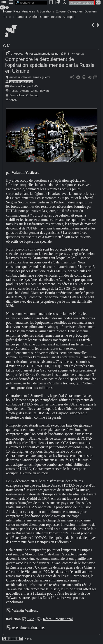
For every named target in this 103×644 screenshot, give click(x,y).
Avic (31, 619)
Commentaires (50, 17)
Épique (61, 11)
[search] (31, 3)
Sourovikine (17, 95)
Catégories (75, 11)
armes (37, 77)
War (6, 45)
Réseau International (58, 619)
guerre (46, 77)
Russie (14, 91)
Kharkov (15, 86)
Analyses (29, 11)
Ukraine (24, 91)
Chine (34, 91)
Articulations (45, 11)
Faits (17, 11)
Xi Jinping (32, 95)
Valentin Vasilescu (21, 82)
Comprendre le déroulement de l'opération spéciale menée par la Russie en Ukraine (50, 65)
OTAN (13, 100)
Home (7, 11)
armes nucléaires (20, 77)
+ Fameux (20, 17)
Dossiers (91, 11)
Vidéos (34, 17)
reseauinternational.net (44, 54)
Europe (26, 86)
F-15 (35, 86)
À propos (69, 17)
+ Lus (7, 17)
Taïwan (44, 91)
